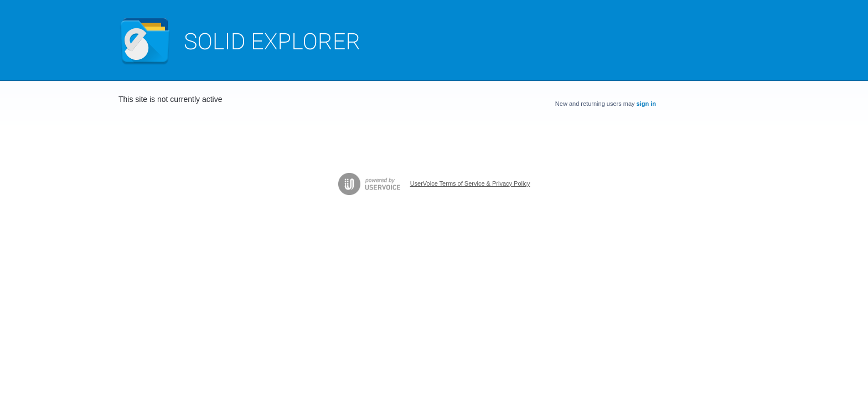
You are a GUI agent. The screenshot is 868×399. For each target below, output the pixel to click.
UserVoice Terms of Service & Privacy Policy (470, 183)
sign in (646, 104)
